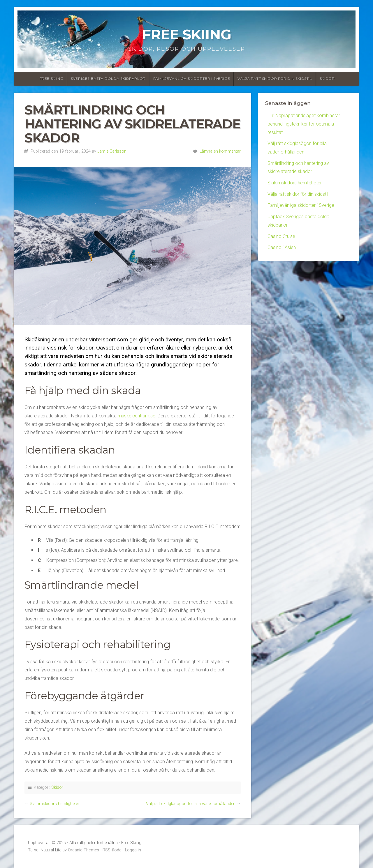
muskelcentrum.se (137, 416)
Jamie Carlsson (112, 151)
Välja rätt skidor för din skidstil (275, 78)
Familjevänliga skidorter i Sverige (192, 78)
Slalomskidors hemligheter (54, 804)
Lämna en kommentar (220, 151)
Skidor (327, 78)
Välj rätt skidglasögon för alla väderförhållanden (191, 804)
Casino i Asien (282, 248)
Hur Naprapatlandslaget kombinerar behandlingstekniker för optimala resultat (304, 124)
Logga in (133, 850)
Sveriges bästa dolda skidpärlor (108, 78)
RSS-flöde (112, 850)
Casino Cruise (281, 237)
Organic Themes (83, 850)
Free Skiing (186, 34)
